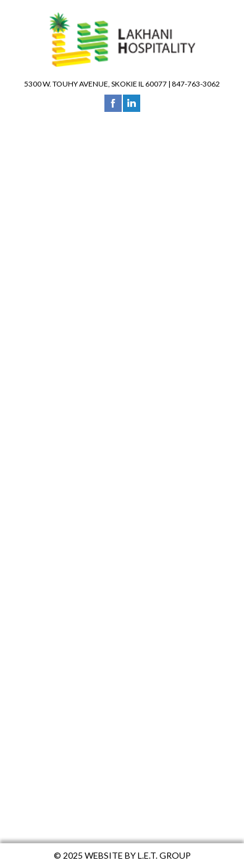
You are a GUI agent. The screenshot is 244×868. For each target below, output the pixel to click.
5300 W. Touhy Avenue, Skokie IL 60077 (95, 84)
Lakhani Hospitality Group (122, 40)
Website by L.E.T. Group (138, 855)
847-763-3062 (196, 84)
